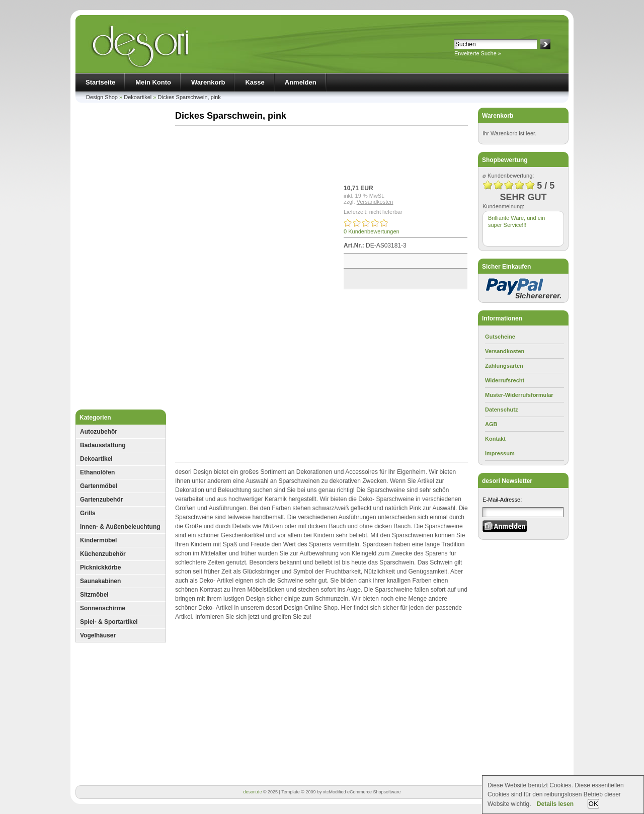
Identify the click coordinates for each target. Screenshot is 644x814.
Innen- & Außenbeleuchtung (120, 527)
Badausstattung (103, 445)
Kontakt (495, 439)
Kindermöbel (98, 540)
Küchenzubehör (103, 554)
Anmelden (301, 82)
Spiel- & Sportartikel (109, 622)
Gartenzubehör (101, 500)
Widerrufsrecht (505, 380)
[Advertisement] (121, 259)
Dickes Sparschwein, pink (189, 97)
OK (593, 804)
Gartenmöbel (99, 486)
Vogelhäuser (98, 635)
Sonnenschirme (103, 608)
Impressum (500, 453)
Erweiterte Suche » (478, 53)
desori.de (252, 792)
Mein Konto (153, 82)
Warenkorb (208, 82)
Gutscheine (500, 337)
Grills (88, 513)
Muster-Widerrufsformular (519, 395)
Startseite (100, 82)
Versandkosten (375, 202)
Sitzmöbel (94, 595)
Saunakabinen (100, 581)
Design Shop (102, 97)
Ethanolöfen (97, 472)
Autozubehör (99, 432)
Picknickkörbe (100, 567)
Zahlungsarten (504, 366)
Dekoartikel (138, 97)
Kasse (255, 82)
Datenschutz (501, 410)
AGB (491, 424)
